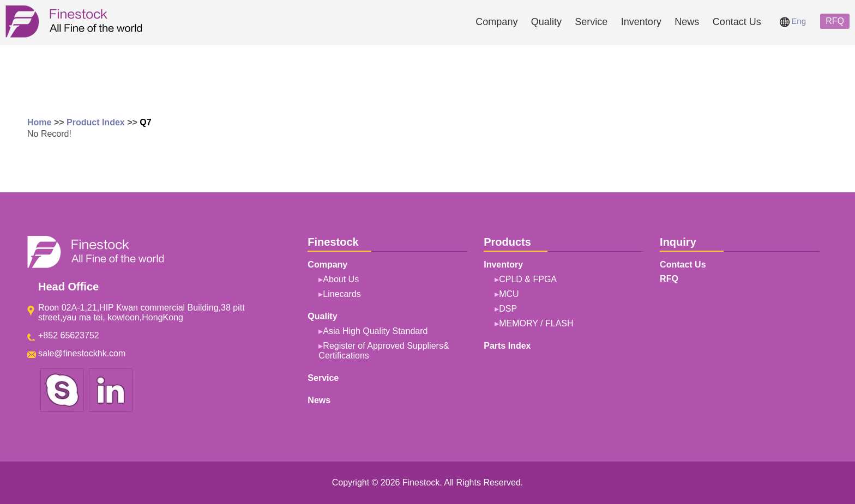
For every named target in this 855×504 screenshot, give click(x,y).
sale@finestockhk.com (82, 353)
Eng (793, 21)
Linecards (342, 294)
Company (496, 22)
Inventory (641, 22)
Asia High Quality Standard (375, 331)
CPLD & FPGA (528, 279)
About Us (341, 279)
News (687, 22)
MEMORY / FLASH (536, 323)
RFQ (835, 21)
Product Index (96, 122)
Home (39, 122)
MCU (509, 294)
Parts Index (507, 346)
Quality (546, 22)
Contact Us (737, 22)
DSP (508, 309)
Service (591, 22)
